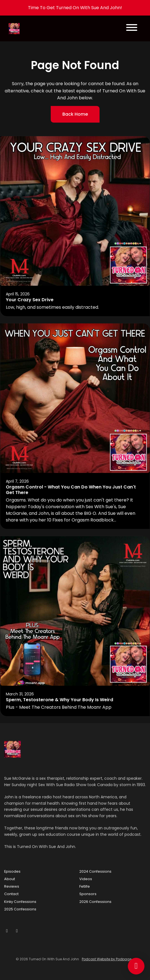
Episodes (12, 871)
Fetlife (85, 886)
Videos (86, 879)
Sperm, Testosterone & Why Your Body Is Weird (59, 700)
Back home (75, 114)
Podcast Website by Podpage (107, 959)
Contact (11, 894)
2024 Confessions (95, 871)
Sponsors (88, 894)
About (10, 879)
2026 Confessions (95, 902)
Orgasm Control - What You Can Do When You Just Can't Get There (71, 490)
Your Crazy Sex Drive (30, 300)
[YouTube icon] (7, 931)
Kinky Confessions (20, 902)
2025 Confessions (20, 909)
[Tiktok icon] (17, 931)
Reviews (12, 886)
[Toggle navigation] (132, 28)
